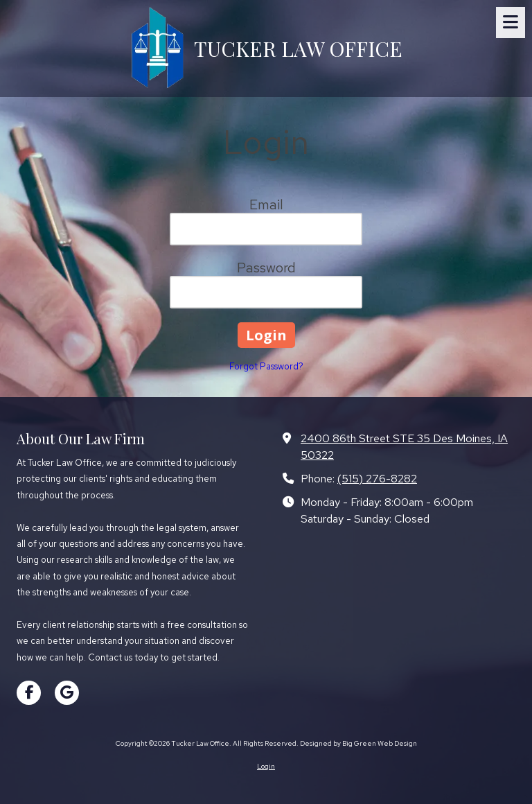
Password (266, 268)
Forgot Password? (266, 366)
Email (266, 204)
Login (266, 766)
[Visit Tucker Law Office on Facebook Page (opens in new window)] (29, 693)
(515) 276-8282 (377, 478)
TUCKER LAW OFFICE (298, 48)
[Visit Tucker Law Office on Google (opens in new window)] (67, 693)
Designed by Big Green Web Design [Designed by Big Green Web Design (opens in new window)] (358, 743)
